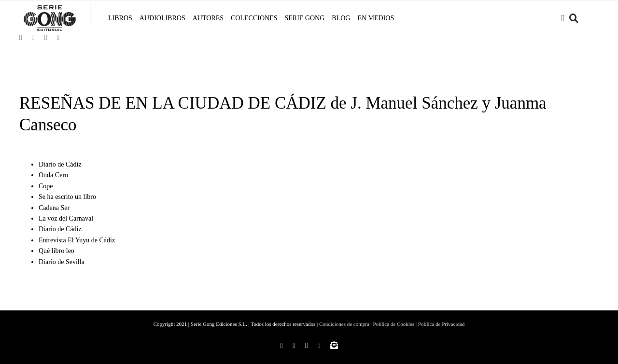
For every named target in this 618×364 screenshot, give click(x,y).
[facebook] (21, 38)
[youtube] (58, 38)
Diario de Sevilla (62, 262)
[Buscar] (574, 18)
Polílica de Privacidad (442, 324)
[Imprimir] (50, 9)
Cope (46, 186)
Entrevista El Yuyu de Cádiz (77, 240)
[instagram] (33, 38)
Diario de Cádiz (60, 164)
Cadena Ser (54, 208)
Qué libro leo (56, 251)
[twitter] (46, 38)
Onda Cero (53, 175)
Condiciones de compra (344, 324)
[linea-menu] (90, 9)
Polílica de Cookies (394, 324)
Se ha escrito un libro (67, 197)
